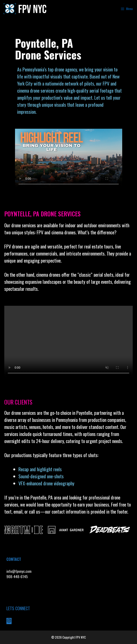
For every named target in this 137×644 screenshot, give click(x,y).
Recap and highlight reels (40, 469)
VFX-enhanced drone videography (47, 483)
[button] (9, 530)
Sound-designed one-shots (41, 476)
